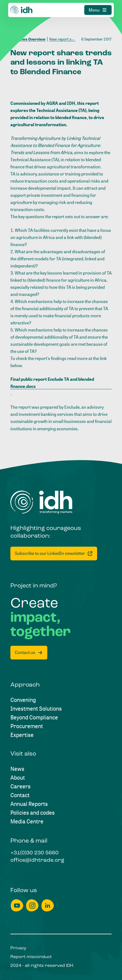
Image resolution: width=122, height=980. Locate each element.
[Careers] (21, 786)
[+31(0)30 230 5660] (34, 853)
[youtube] (17, 905)
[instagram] (32, 905)
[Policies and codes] (33, 813)
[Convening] (23, 700)
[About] (18, 778)
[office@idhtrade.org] (37, 861)
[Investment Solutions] (36, 709)
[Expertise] (22, 735)
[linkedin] (48, 905)
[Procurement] (27, 726)
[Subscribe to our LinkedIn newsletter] (54, 554)
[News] (17, 769)
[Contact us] (29, 653)
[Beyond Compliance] (34, 717)
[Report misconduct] (31, 957)
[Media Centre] (27, 822)
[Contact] (20, 795)
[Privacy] (18, 948)
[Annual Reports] (29, 804)
